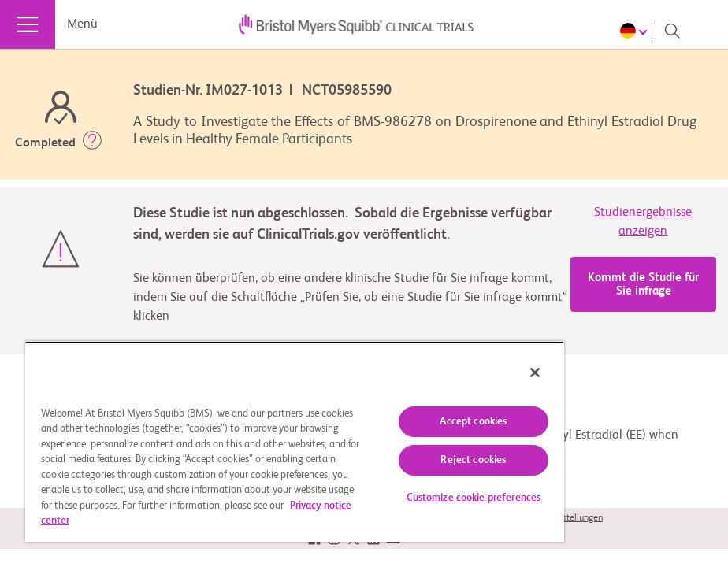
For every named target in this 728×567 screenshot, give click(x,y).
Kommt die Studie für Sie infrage (643, 284)
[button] (92, 143)
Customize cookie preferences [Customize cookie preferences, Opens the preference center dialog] (474, 498)
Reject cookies (473, 460)
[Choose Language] (636, 31)
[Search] (672, 31)
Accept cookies (473, 422)
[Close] (535, 372)
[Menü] (28, 24)
